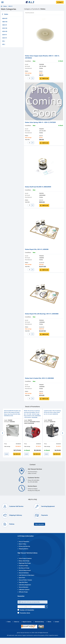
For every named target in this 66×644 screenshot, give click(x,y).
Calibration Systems (24, 590)
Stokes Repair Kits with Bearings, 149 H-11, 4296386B (42, 314)
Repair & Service (27, 622)
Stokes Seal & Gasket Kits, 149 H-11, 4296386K (39, 379)
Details (7, 454)
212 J (4, 41)
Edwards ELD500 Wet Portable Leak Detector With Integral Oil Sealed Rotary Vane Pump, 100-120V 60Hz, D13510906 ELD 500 (12, 414)
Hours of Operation (24, 542)
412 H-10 (5, 31)
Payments (45, 516)
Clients (49, 622)
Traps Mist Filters (23, 583)
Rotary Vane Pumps (24, 561)
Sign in (61, 2)
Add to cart (46, 78)
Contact (57, 622)
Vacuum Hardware (24, 573)
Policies (12, 524)
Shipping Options (24, 549)
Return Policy (22, 544)
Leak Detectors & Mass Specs (27, 576)
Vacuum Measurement (25, 571)
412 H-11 (4, 38)
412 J (4, 44)
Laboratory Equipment (25, 585)
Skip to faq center (40, 525)
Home (1, 6)
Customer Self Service (17, 507)
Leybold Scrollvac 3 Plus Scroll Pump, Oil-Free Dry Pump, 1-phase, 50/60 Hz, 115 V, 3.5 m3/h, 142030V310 (52, 413)
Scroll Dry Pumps (23, 566)
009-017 (5, 18)
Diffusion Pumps (23, 592)
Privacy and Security (24, 547)
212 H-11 (4, 35)
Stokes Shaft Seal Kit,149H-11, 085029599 (38, 187)
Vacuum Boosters (24, 587)
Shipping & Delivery (16, 516)
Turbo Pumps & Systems (25, 559)
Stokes (5, 6)
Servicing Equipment (48, 507)
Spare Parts (22, 578)
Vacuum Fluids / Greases (25, 580)
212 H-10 (5, 28)
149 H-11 (10, 6)
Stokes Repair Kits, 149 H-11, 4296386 (37, 250)
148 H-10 (5, 22)
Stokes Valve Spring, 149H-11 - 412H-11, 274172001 (40, 122)
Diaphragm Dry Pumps (25, 564)
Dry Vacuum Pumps (24, 568)
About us (17, 622)
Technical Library (39, 622)
